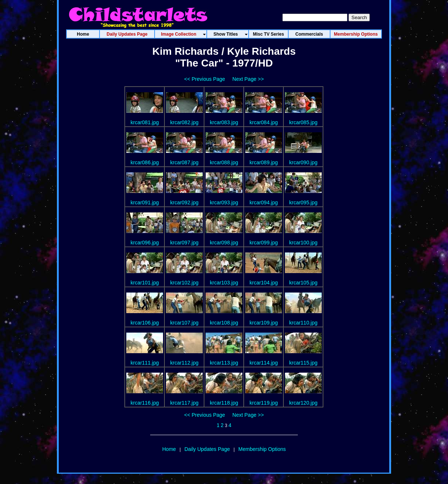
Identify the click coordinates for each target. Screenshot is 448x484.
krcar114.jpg (263, 363)
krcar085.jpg (303, 122)
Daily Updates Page (207, 449)
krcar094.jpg (263, 202)
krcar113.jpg (224, 363)
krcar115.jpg (303, 363)
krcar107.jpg (184, 323)
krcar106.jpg (144, 323)
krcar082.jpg (184, 122)
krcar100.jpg (303, 243)
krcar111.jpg (144, 363)
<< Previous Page (205, 79)
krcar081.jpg (144, 122)
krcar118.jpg (224, 403)
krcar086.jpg (144, 162)
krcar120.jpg (303, 403)
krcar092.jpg (184, 202)
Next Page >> (248, 79)
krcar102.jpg (184, 283)
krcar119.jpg (263, 403)
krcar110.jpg (303, 323)
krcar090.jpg (303, 162)
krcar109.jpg (263, 323)
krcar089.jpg (263, 162)
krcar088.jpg (224, 162)
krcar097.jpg (184, 243)
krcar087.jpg (184, 162)
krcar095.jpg (303, 202)
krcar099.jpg (263, 243)
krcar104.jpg (263, 283)
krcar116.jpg (144, 403)
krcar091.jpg (144, 202)
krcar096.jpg (144, 243)
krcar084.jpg (263, 122)
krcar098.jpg (224, 243)
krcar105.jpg (303, 283)
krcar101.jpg (144, 283)
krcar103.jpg (224, 283)
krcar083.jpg (224, 122)
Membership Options (262, 449)
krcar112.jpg (184, 363)
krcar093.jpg (224, 202)
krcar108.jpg (224, 323)
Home (169, 449)
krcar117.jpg (184, 403)
